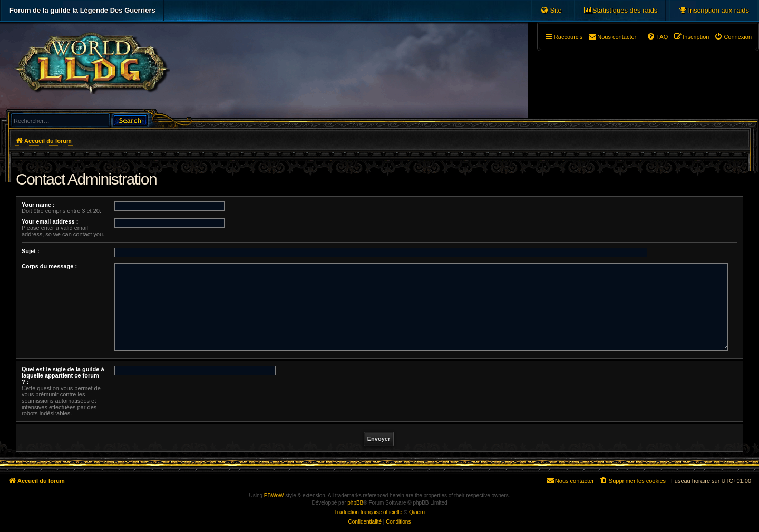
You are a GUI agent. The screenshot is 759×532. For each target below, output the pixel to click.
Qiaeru (417, 512)
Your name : (38, 205)
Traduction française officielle (368, 512)
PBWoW (274, 495)
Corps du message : (49, 266)
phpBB (355, 503)
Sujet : (31, 251)
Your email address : (50, 221)
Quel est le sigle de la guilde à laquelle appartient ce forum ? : (63, 375)
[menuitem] (714, 11)
